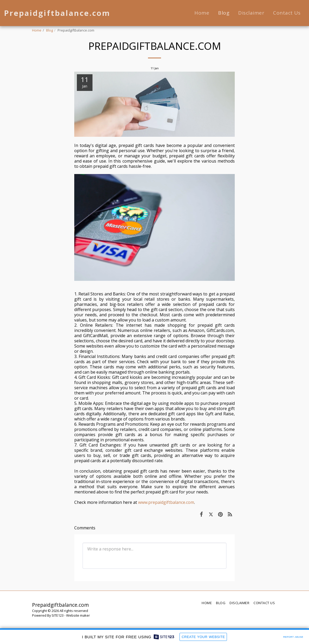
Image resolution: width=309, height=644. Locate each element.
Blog (50, 30)
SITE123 (58, 615)
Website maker (78, 615)
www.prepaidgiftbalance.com (166, 502)
